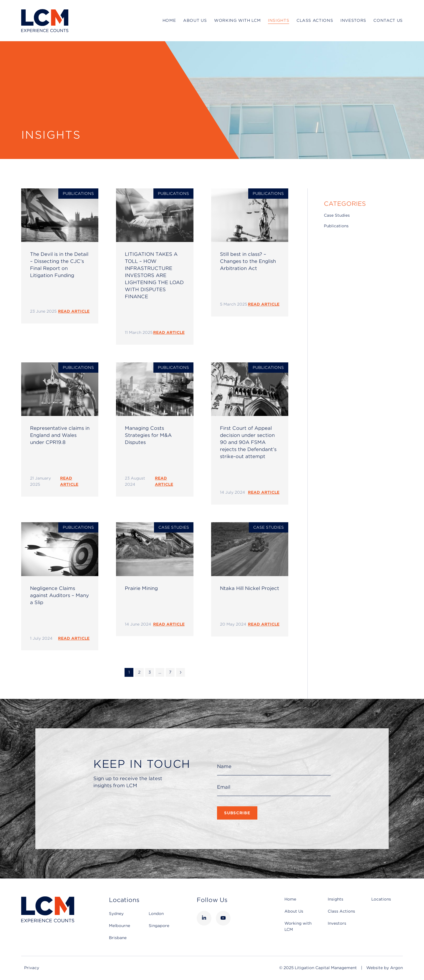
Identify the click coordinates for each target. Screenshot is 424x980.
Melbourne (120, 926)
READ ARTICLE (74, 311)
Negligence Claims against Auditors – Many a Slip (59, 595)
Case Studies (174, 527)
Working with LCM (237, 20)
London (156, 914)
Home (169, 20)
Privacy (32, 968)
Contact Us (388, 20)
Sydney (116, 914)
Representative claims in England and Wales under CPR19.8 (60, 435)
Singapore (159, 926)
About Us (195, 20)
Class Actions (315, 20)
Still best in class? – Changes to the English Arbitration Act (248, 261)
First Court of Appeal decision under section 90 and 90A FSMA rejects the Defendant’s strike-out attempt (248, 442)
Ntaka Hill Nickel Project (250, 588)
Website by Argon (385, 968)
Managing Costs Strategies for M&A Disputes (148, 435)
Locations (381, 899)
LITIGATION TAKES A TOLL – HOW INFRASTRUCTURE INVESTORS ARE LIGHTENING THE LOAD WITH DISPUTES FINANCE (154, 275)
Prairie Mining (141, 588)
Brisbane (118, 938)
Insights (279, 20)
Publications (78, 194)
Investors (353, 20)
